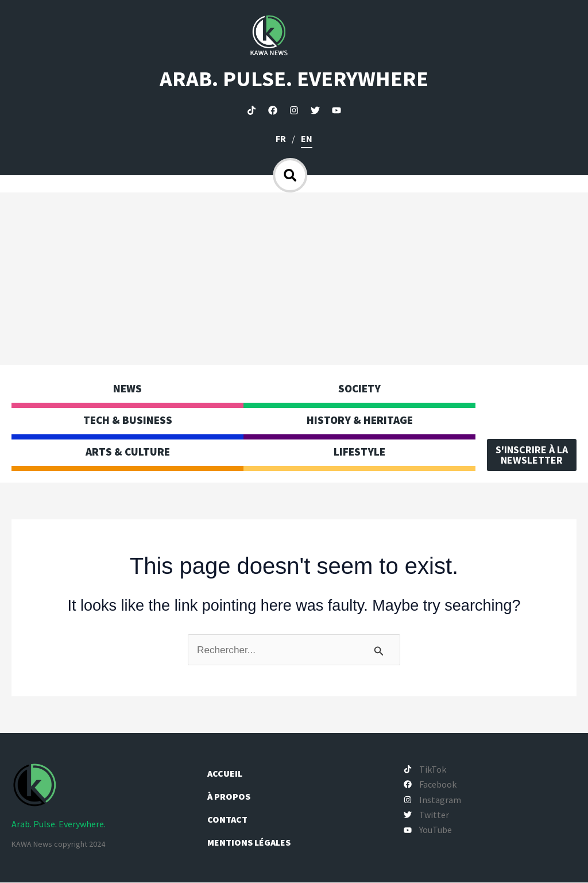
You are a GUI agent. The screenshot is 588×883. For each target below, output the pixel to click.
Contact (227, 820)
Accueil (225, 774)
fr (281, 138)
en (307, 138)
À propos (230, 797)
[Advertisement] (294, 279)
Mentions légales (249, 843)
